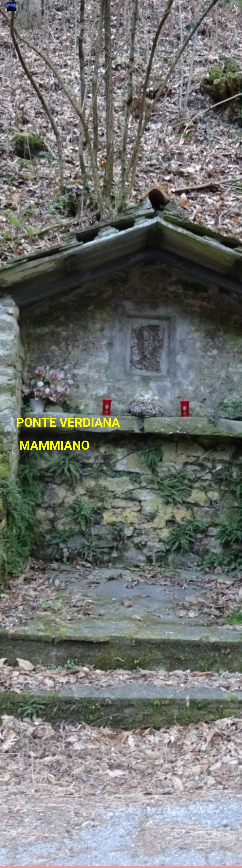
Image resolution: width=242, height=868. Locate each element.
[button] (236, 7)
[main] (84, 434)
